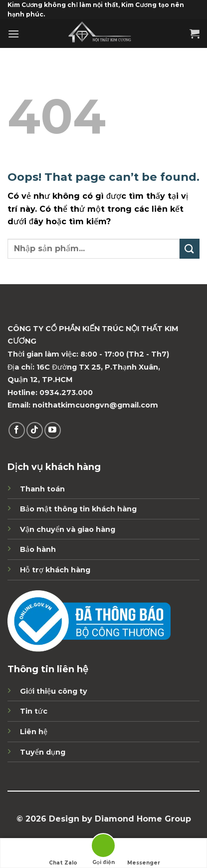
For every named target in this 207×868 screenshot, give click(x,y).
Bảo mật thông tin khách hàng (78, 509)
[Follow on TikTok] (35, 430)
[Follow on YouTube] (53, 430)
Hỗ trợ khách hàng (55, 570)
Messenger (144, 854)
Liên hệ (34, 732)
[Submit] (190, 248)
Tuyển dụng (43, 752)
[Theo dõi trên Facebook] (17, 430)
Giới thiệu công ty (54, 691)
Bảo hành (38, 549)
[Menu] (13, 34)
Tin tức (34, 711)
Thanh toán (42, 489)
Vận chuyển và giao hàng (68, 529)
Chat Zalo (63, 854)
